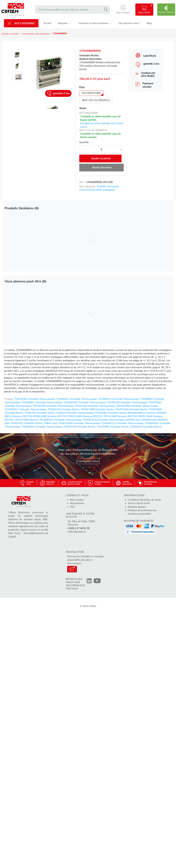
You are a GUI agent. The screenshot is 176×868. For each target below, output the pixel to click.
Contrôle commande (11, 34)
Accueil (47, 23)
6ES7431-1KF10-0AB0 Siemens (21, 419)
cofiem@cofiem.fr (76, 531)
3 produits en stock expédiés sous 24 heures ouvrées (100, 135)
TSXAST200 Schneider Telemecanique (95, 406)
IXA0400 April (133, 419)
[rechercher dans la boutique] (70, 10)
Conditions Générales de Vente (144, 499)
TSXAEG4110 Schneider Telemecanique (104, 419)
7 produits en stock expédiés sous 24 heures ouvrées (100, 118)
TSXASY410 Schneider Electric (131, 409)
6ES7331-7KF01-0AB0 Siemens (110, 416)
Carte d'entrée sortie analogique (38, 34)
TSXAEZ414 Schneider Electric (146, 426)
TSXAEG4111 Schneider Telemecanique (25, 409)
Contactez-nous (88, 461)
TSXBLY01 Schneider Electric (40, 413)
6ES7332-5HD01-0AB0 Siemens (145, 416)
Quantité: (84, 142)
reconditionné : (89, 113)
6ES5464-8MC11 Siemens (142, 413)
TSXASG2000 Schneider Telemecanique (79, 423)
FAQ (72, 506)
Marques (64, 23)
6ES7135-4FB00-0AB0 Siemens (40, 416)
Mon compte (76, 499)
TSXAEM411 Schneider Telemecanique (77, 399)
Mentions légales (137, 506)
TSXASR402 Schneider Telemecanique (35, 399)
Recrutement (77, 503)
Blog (148, 23)
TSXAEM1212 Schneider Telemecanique (123, 423)
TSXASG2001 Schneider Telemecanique (137, 406)
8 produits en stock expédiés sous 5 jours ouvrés (102, 125)
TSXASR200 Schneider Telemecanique (127, 402)
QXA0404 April (149, 419)
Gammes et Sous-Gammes (95, 23)
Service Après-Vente (139, 503)
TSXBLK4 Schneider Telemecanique (75, 413)
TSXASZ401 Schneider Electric (27, 423)
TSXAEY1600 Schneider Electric (97, 409)
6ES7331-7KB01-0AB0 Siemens (75, 416)
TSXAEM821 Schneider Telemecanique (42, 402)
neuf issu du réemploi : (94, 130)
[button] (123, 10)
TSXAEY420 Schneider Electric (80, 426)
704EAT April (50, 423)
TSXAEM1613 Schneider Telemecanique (61, 419)
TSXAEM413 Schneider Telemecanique (119, 399)
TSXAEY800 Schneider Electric (113, 426)
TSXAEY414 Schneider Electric (64, 409)
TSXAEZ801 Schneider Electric (111, 413)
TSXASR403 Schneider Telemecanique (53, 406)
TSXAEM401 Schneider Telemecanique (42, 426)
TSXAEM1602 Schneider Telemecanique (85, 402)
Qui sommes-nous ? (129, 23)
